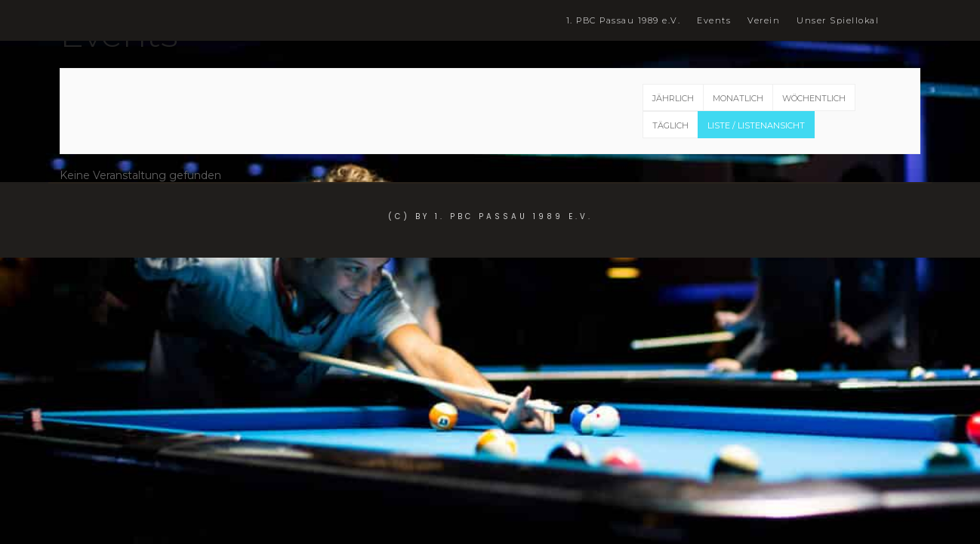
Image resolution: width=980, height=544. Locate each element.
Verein (764, 21)
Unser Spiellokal (838, 21)
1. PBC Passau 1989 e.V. (624, 21)
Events (714, 21)
